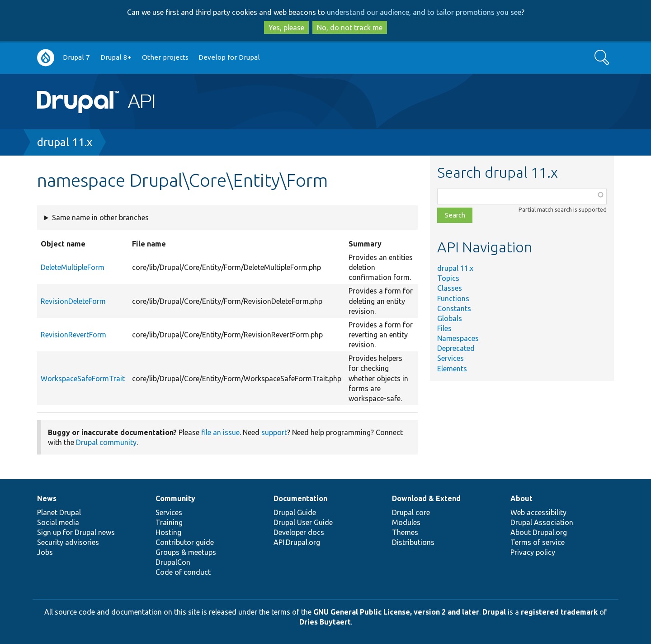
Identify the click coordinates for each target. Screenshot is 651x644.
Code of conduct (183, 572)
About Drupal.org (539, 532)
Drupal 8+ (116, 57)
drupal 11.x (65, 142)
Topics (448, 278)
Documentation (300, 498)
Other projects (165, 57)
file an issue (220, 432)
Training (169, 522)
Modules (406, 522)
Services (451, 358)
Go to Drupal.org (46, 58)
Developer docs (299, 532)
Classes (450, 288)
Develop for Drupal (229, 57)
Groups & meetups (186, 552)
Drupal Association (542, 522)
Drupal (494, 612)
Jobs (45, 552)
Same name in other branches (100, 218)
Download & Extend (426, 498)
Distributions (413, 542)
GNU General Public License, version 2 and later (396, 612)
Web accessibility (538, 512)
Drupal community (106, 442)
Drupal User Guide (303, 522)
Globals (450, 318)
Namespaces (458, 338)
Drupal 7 (76, 57)
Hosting (168, 532)
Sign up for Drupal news (76, 532)
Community (175, 498)
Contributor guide (185, 542)
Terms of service (538, 542)
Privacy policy (533, 552)
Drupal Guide (295, 512)
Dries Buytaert (325, 622)
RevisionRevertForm (73, 335)
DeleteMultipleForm (73, 267)
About (521, 498)
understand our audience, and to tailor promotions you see (424, 12)
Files (444, 328)
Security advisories (68, 542)
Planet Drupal (59, 512)
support (274, 432)
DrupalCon (173, 562)
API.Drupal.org (297, 542)
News (47, 498)
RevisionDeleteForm (73, 301)
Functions (453, 298)
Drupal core (411, 512)
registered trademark (559, 612)
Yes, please (286, 28)
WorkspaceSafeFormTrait (83, 379)
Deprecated (456, 348)
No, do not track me (350, 28)
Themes (405, 532)
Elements (452, 369)
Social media (58, 522)
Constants (454, 308)
